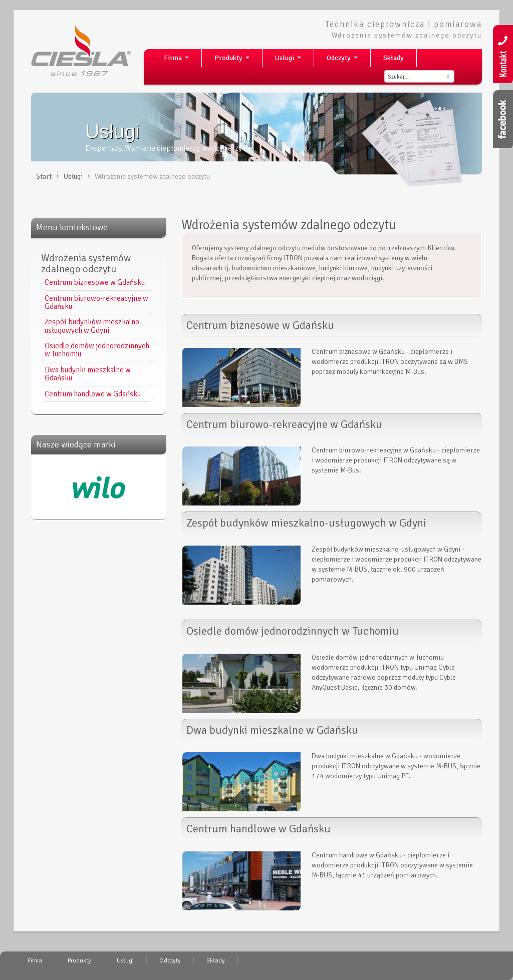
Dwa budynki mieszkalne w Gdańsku (88, 374)
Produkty (234, 60)
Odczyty (344, 60)
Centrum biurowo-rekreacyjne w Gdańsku (96, 302)
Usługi (290, 60)
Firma (178, 60)
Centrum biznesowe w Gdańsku (95, 282)
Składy (394, 58)
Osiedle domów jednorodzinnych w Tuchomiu (97, 350)
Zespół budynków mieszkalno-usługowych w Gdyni (93, 326)
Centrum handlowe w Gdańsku (93, 394)
